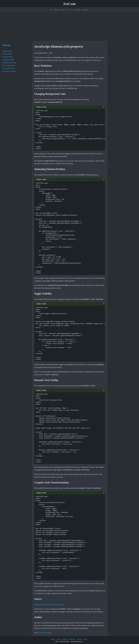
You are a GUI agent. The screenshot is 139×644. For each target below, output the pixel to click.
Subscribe (85, 10)
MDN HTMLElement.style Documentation (49, 604)
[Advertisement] (70, 26)
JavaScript (77, 10)
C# (67, 10)
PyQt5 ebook (7, 51)
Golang (56, 10)
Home (53, 639)
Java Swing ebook (9, 65)
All (51, 10)
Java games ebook (9, 68)
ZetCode (69, 4)
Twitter (59, 639)
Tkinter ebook (7, 54)
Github (65, 639)
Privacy (79, 639)
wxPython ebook (8, 59)
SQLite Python (8, 57)
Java (70, 10)
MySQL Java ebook (9, 71)
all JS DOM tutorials (44, 633)
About (85, 639)
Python (62, 10)
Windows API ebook (10, 62)
